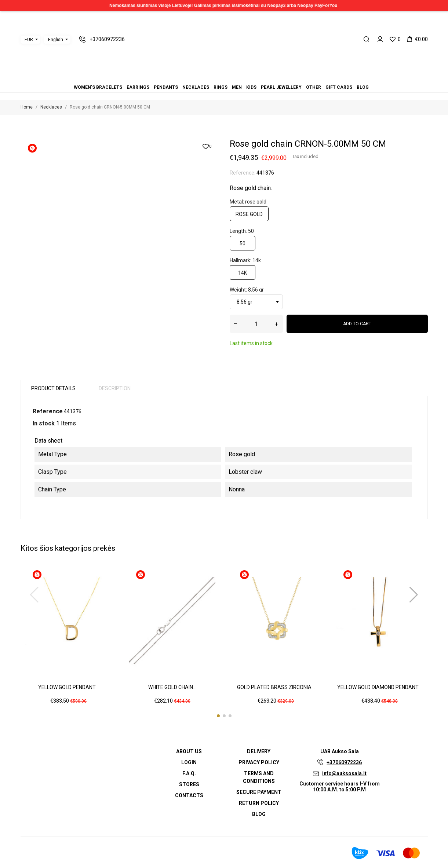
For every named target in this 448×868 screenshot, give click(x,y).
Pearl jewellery (233, 77)
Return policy (259, 803)
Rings (220, 77)
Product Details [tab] (53, 388)
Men (224, 77)
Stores (189, 784)
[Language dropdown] (57, 40)
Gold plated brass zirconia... (276, 687)
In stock (44, 423)
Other (237, 77)
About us (189, 751)
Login (189, 762)
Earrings (207, 77)
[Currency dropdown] (30, 40)
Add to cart (357, 324)
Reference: (243, 173)
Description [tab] (115, 388)
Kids (229, 77)
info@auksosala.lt (344, 773)
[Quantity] (256, 324)
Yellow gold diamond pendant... (379, 687)
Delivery (259, 751)
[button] (218, 716)
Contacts (189, 795)
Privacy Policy (259, 762)
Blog (246, 77)
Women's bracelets (202, 77)
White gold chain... (172, 687)
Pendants (211, 77)
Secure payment (259, 792)
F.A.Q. (189, 773)
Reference (48, 411)
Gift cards (242, 77)
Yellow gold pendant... (68, 687)
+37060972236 (344, 762)
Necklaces (215, 77)
